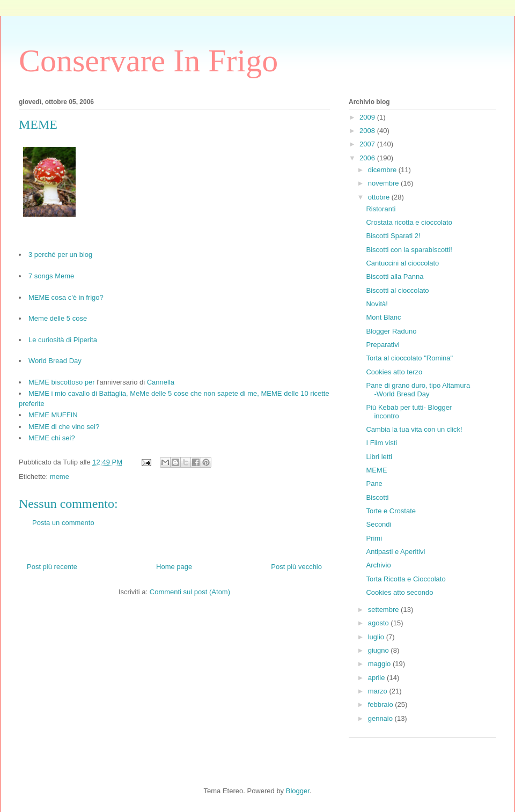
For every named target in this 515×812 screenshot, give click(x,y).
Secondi (378, 524)
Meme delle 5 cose (58, 318)
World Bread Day (55, 361)
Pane (374, 483)
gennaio (381, 718)
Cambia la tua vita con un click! (414, 429)
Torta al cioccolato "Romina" (409, 358)
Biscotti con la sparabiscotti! (409, 250)
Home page (174, 567)
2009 (368, 117)
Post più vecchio (296, 567)
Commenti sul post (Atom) (190, 592)
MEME (376, 470)
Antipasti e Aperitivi (395, 552)
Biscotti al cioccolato (397, 290)
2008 (368, 131)
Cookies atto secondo (399, 592)
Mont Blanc (383, 317)
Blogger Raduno (391, 331)
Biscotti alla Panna (395, 276)
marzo (379, 691)
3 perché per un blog (60, 254)
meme (60, 477)
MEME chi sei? (52, 438)
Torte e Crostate (391, 511)
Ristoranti (381, 209)
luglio (377, 637)
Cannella (161, 382)
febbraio (382, 704)
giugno (380, 650)
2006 (368, 158)
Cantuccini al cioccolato (402, 263)
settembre (384, 610)
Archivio (378, 565)
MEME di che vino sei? (64, 427)
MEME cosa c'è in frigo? (66, 297)
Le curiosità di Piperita (63, 340)
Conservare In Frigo (148, 61)
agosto (380, 623)
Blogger (298, 791)
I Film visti (381, 443)
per (90, 382)
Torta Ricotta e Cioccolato (406, 579)
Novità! (377, 304)
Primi (374, 538)
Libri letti (379, 457)
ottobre (380, 197)
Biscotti (377, 497)
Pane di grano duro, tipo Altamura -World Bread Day (418, 390)
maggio (380, 664)
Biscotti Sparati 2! (393, 236)
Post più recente (52, 567)
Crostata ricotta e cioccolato (409, 222)
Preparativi (382, 345)
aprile (377, 678)
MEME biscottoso (56, 382)
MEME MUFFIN (53, 415)
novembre (384, 183)
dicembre (383, 170)
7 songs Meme (51, 276)
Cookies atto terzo (394, 372)
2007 (368, 144)
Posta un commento (63, 523)
